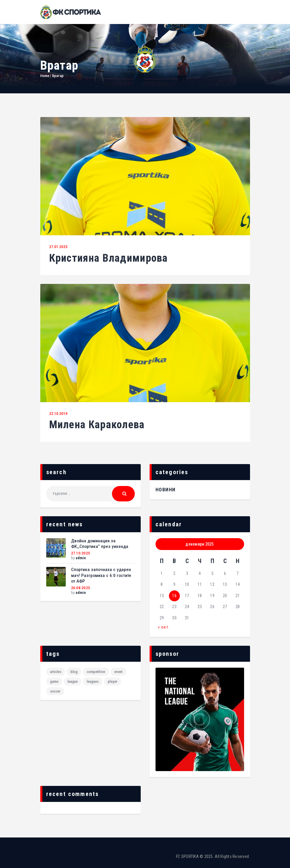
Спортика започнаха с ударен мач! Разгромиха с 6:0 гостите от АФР (101, 575)
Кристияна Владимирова (109, 258)
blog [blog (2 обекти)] (74, 672)
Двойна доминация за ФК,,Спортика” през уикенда (100, 544)
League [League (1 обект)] (73, 681)
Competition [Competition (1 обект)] (96, 672)
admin (81, 558)
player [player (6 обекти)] (113, 681)
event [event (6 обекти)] (118, 672)
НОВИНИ (166, 490)
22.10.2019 (58, 414)
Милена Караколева (97, 425)
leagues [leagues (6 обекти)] (93, 681)
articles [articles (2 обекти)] (56, 672)
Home (45, 76)
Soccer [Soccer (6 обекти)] (55, 691)
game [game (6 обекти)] (54, 681)
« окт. (164, 627)
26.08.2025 (81, 588)
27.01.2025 (58, 247)
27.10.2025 (81, 553)
